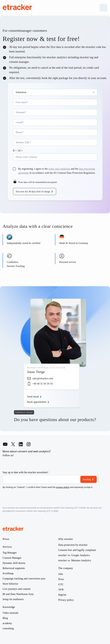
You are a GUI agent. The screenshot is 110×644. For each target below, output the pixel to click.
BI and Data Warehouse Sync (18, 594)
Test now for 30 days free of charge (33, 192)
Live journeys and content (17, 589)
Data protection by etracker (73, 545)
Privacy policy (66, 600)
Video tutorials (11, 613)
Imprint (62, 595)
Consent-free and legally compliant (77, 550)
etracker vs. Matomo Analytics (75, 560)
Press (61, 579)
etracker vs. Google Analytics (74, 555)
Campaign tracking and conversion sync (24, 579)
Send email (33, 397)
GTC (61, 584)
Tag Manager (10, 553)
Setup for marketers (13, 599)
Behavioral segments (14, 568)
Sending (87, 479)
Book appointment (37, 402)
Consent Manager (12, 558)
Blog (5, 618)
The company (66, 568)
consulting (8, 628)
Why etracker (66, 539)
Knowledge (9, 607)
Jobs (61, 574)
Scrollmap (8, 573)
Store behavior (10, 584)
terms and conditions (59, 169)
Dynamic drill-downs (14, 563)
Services (7, 547)
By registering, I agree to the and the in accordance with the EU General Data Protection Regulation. (57, 171)
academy (7, 623)
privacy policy (63, 487)
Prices (6, 539)
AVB (61, 590)
